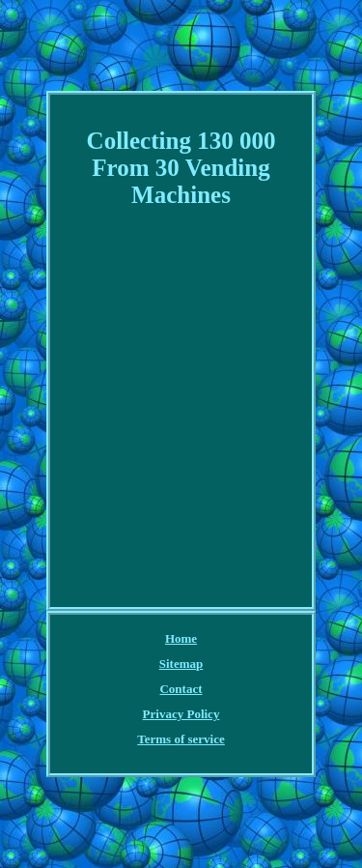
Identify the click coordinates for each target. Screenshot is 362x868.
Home (181, 638)
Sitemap (181, 664)
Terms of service (181, 739)
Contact (181, 689)
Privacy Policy (181, 714)
